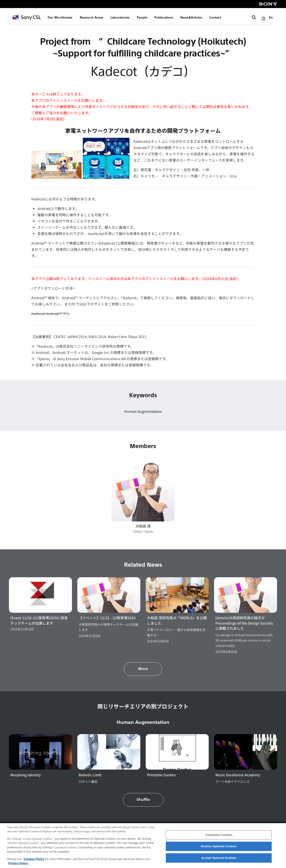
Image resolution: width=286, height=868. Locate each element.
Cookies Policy (34, 861)
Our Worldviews (60, 17)
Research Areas (91, 17)
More (143, 669)
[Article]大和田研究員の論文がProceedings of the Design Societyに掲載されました (244, 623)
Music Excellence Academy (238, 775)
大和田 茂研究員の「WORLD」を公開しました (177, 620)
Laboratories (120, 17)
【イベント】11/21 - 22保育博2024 (107, 618)
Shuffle (143, 800)
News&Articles (191, 17)
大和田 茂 (143, 526)
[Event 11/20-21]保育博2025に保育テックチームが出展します (39, 620)
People (142, 17)
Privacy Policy (18, 865)
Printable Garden (161, 775)
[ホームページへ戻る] (27, 18)
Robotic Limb (90, 775)
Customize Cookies (219, 837)
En (271, 17)
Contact (215, 17)
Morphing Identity (26, 775)
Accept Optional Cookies (219, 860)
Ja (264, 17)
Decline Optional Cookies (219, 848)
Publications (164, 17)
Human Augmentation (143, 411)
